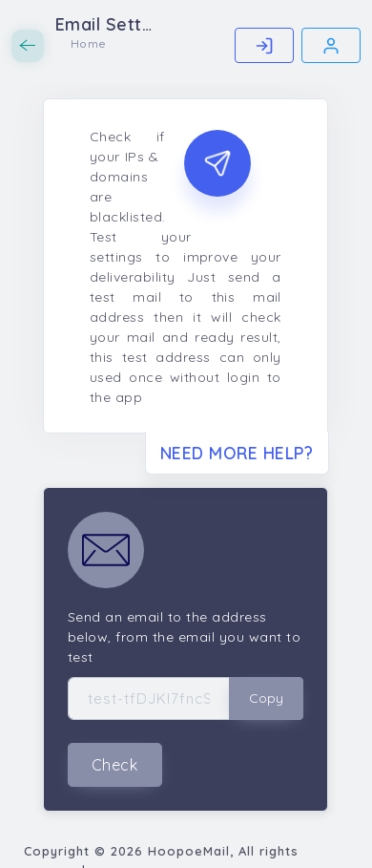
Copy (266, 698)
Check (115, 765)
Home (89, 43)
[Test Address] (149, 699)
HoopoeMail (189, 851)
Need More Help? (237, 453)
